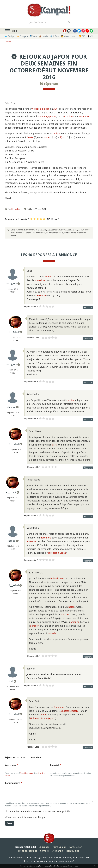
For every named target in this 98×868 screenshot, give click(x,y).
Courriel (56, 765)
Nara (46, 137)
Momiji (49, 276)
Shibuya (75, 622)
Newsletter (76, 847)
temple (43, 714)
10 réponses (49, 84)
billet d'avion (57, 578)
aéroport (35, 626)
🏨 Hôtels (43, 36)
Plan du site (72, 851)
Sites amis (57, 851)
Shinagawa (11, 283)
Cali (11, 681)
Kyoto (63, 137)
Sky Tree (65, 614)
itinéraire (31, 541)
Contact (44, 851)
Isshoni (8, 41)
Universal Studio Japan (42, 718)
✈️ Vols (33, 36)
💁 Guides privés (69, 36)
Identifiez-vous (26, 773)
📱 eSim (91, 36)
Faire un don (59, 847)
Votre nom (12, 765)
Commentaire (13, 783)
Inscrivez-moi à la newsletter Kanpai (26, 817)
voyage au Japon (41, 109)
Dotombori (60, 707)
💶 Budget (10, 36)
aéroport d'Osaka (57, 553)
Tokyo (57, 133)
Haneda (52, 633)
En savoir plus (73, 866)
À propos (44, 847)
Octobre (68, 116)
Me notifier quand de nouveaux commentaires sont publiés (39, 811)
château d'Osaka (70, 711)
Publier (10, 823)
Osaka (30, 137)
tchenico (11, 407)
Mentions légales (28, 851)
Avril (56, 109)
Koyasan (41, 295)
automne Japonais (47, 116)
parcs (55, 445)
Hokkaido (40, 280)
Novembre (84, 116)
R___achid (16, 209)
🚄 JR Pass (54, 36)
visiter (71, 400)
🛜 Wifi (82, 36)
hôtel (71, 607)
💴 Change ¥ (22, 36)
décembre (46, 538)
